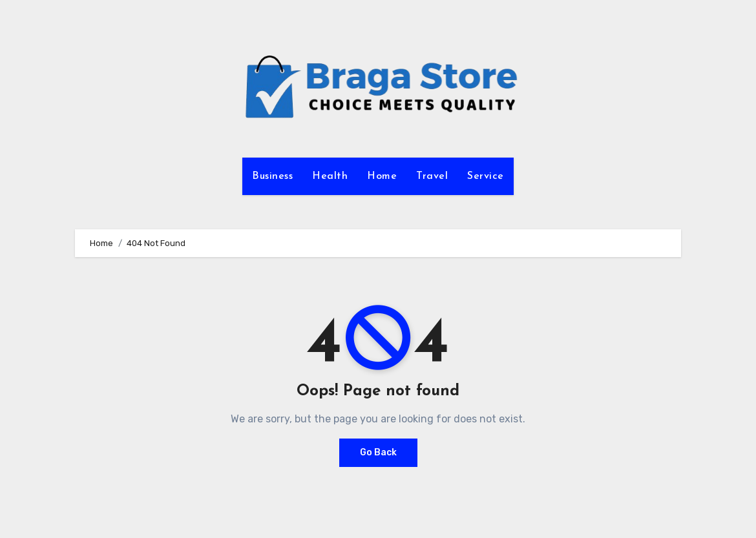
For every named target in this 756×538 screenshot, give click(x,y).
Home (382, 176)
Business (272, 176)
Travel (432, 176)
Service (486, 176)
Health (330, 176)
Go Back (378, 452)
